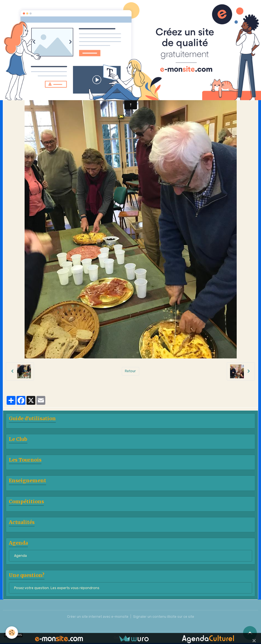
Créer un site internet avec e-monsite (98, 617)
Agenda (20, 556)
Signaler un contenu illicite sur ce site (164, 617)
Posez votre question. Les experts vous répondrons (57, 588)
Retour (130, 371)
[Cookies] (12, 633)
